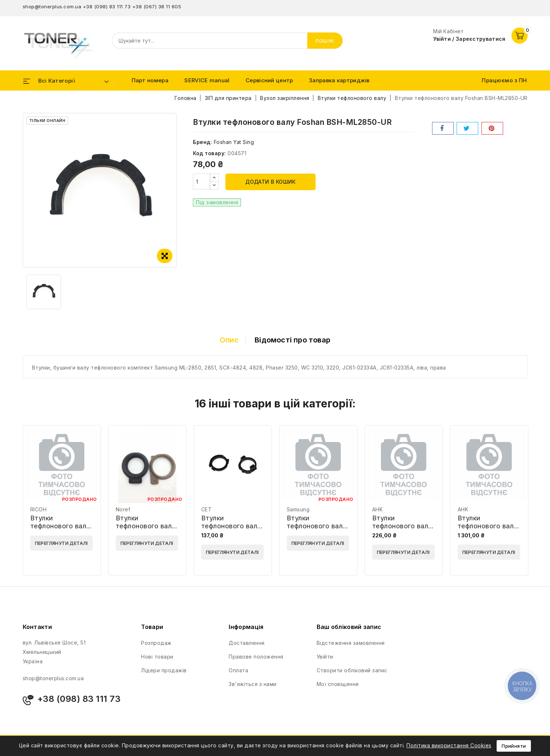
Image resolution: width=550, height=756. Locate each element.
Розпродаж (156, 643)
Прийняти (514, 746)
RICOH (39, 509)
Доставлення (247, 643)
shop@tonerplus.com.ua (52, 6)
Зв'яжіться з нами (253, 684)
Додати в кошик (270, 182)
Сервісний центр (269, 80)
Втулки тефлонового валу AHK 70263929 (402, 526)
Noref (123, 509)
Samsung (298, 509)
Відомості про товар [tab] (292, 340)
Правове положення (256, 657)
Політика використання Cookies (449, 745)
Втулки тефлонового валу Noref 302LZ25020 (147, 526)
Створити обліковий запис (352, 670)
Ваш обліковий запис (349, 627)
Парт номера (150, 80)
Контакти (37, 627)
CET (207, 509)
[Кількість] (202, 182)
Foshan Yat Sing (234, 142)
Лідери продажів (164, 670)
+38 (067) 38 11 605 (157, 6)
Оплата (238, 670)
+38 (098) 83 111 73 (107, 6)
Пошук (325, 41)
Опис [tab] (229, 340)
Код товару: (210, 153)
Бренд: (203, 142)
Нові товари (157, 657)
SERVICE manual (207, 80)
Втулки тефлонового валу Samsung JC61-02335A (317, 530)
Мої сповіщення (338, 684)
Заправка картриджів (339, 80)
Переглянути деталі (61, 543)
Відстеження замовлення (351, 643)
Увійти (325, 657)
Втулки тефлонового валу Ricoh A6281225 (60, 526)
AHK (378, 509)
